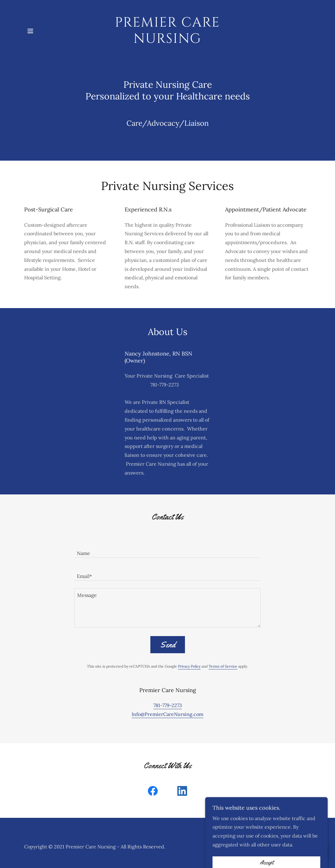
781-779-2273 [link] (168, 705)
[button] (30, 31)
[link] (167, 41)
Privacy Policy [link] (189, 666)
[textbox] (167, 550)
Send (168, 645)
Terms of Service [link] (223, 666)
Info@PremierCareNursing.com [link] (167, 714)
